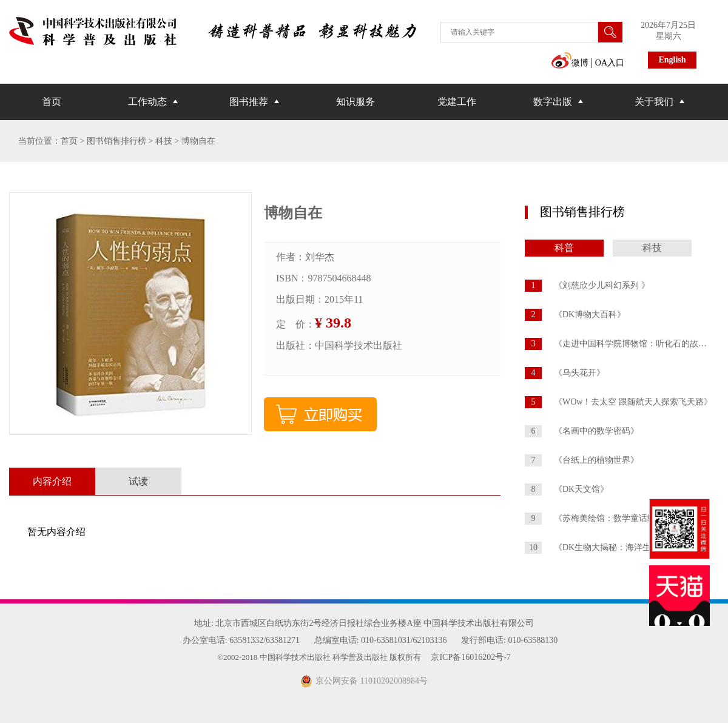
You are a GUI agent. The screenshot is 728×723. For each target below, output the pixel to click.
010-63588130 (533, 640)
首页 (52, 102)
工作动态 (147, 102)
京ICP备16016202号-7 (470, 657)
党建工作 (457, 102)
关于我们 (654, 102)
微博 (570, 63)
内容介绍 (52, 481)
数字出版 (553, 102)
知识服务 (356, 102)
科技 (652, 248)
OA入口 (610, 63)
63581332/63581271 (265, 640)
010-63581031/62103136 (404, 640)
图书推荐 (249, 102)
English (672, 60)
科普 (564, 248)
